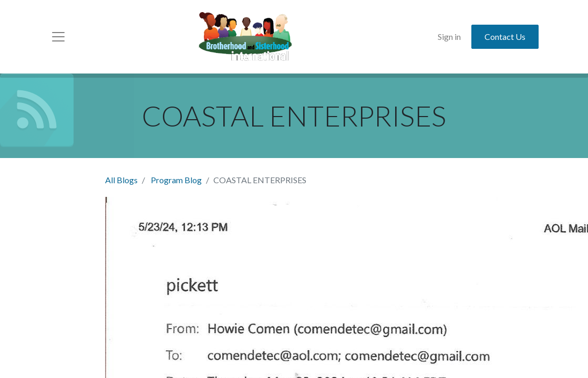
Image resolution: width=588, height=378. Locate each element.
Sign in (449, 36)
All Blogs (121, 180)
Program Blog (176, 180)
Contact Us (505, 36)
